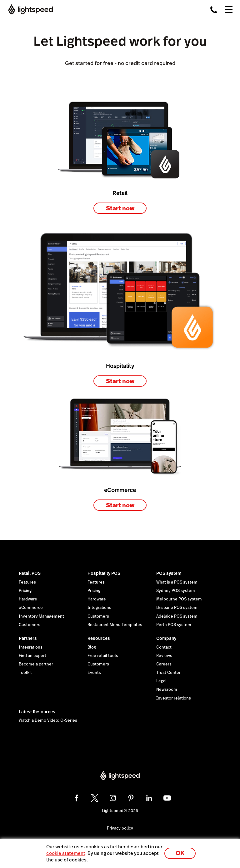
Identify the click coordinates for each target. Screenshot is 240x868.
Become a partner (36, 664)
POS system (169, 573)
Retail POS (30, 573)
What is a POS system (177, 582)
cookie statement (66, 853)
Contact (164, 647)
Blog (92, 647)
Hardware (28, 599)
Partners (28, 638)
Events (94, 673)
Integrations (99, 608)
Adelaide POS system (177, 616)
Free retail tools (103, 656)
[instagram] (113, 798)
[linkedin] (149, 798)
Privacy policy (120, 828)
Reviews (164, 656)
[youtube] (167, 798)
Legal (161, 681)
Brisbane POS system (177, 608)
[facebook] (77, 798)
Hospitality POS (104, 573)
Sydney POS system (176, 591)
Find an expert (32, 656)
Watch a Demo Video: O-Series (48, 720)
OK (180, 853)
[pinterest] (131, 798)
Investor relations (174, 698)
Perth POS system (174, 625)
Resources (99, 638)
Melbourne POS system (179, 599)
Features (27, 582)
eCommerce (31, 608)
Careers (164, 664)
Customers (30, 625)
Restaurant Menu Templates (115, 625)
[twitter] (95, 798)
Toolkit (25, 673)
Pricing (25, 591)
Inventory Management (41, 616)
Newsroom (167, 690)
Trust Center (168, 673)
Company (166, 638)
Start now (120, 208)
